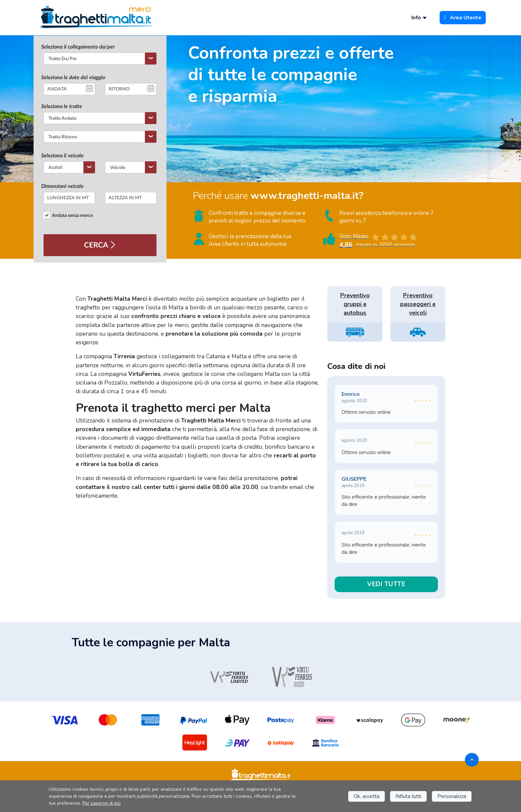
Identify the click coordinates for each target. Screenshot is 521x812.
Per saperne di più (102, 803)
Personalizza (452, 796)
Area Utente (463, 18)
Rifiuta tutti (408, 796)
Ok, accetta (366, 796)
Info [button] (419, 18)
